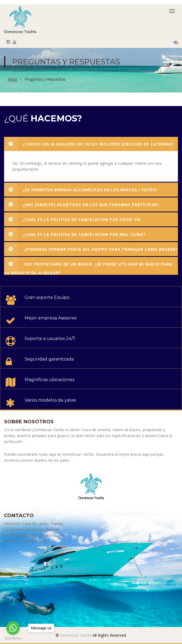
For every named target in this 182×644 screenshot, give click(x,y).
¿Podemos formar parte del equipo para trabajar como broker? (91, 249)
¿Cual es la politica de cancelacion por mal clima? (75, 234)
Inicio (13, 79)
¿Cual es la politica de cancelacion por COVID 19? (73, 219)
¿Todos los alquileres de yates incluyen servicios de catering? (89, 144)
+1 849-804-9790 (32, 541)
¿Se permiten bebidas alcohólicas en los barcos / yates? (81, 190)
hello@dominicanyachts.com (39, 535)
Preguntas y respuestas (45, 79)
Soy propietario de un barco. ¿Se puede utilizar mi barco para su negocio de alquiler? (88, 266)
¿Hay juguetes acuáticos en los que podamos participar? (82, 204)
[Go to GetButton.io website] (13, 638)
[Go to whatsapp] (13, 628)
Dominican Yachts (75, 635)
